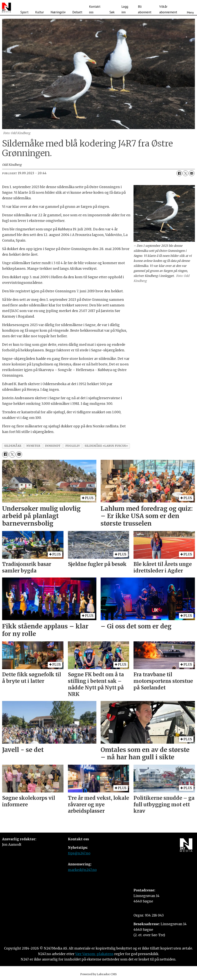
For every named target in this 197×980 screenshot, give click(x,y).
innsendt (53, 446)
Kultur (40, 12)
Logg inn (125, 9)
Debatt (77, 12)
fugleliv (73, 446)
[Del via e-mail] (192, 173)
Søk (112, 12)
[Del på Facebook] (179, 173)
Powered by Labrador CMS (98, 974)
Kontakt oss (95, 9)
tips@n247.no (79, 853)
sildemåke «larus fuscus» (106, 446)
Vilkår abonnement (168, 9)
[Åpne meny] (190, 8)
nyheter (33, 446)
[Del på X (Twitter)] (185, 173)
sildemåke (13, 446)
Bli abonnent (145, 9)
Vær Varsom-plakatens (94, 954)
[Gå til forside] (6, 8)
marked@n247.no (82, 870)
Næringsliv (58, 12)
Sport (24, 12)
